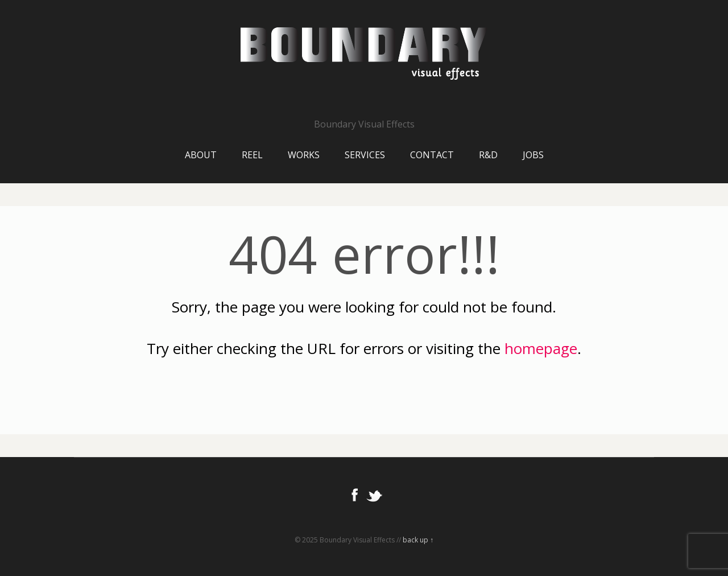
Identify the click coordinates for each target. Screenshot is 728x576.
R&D (488, 155)
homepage (541, 348)
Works (304, 155)
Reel (252, 155)
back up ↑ (418, 540)
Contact (432, 155)
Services (365, 155)
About (201, 155)
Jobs (533, 155)
